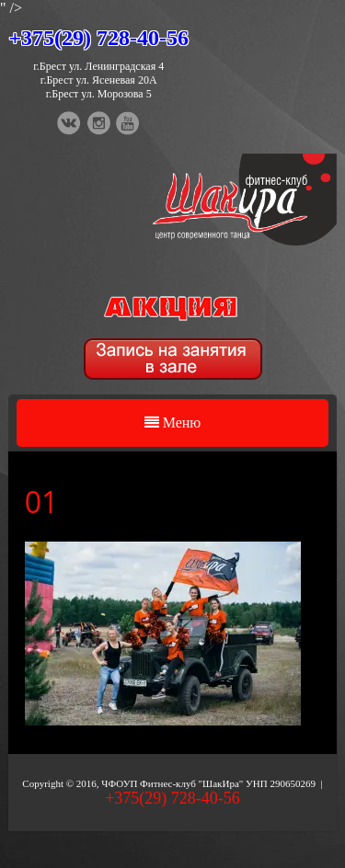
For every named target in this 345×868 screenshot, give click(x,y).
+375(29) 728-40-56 (98, 38)
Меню (173, 423)
